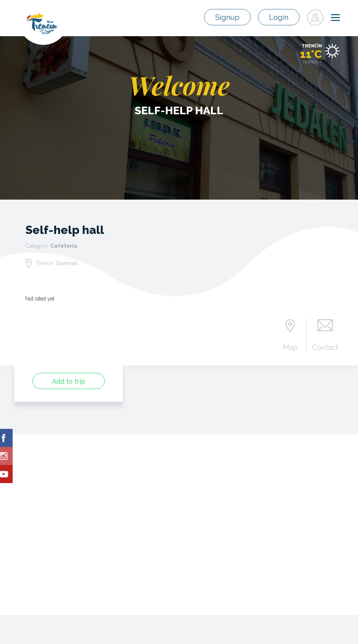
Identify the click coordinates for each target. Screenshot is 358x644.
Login (279, 17)
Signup (227, 17)
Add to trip (69, 381)
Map (290, 347)
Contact (325, 347)
